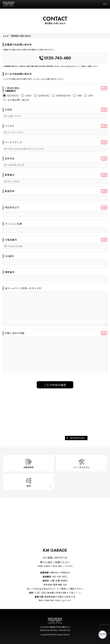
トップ (6, 36)
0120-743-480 (55, 58)
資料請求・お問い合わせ (21, 36)
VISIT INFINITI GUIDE (76, 438)
